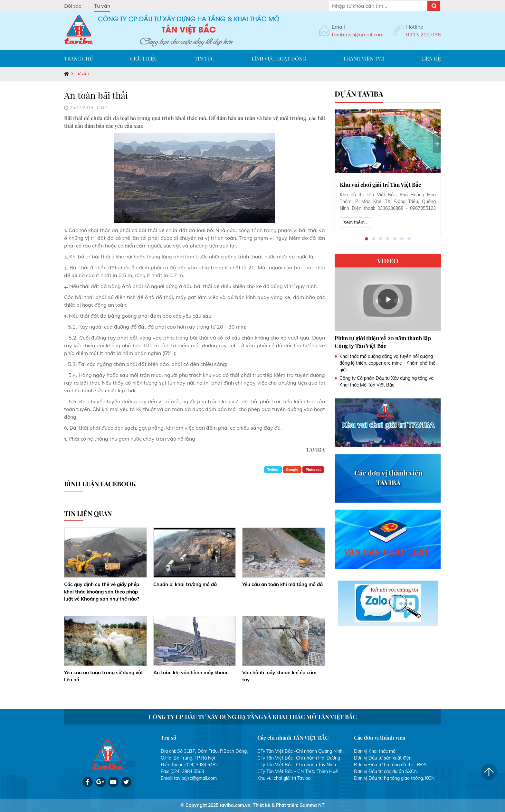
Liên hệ (431, 58)
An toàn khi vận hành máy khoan (191, 672)
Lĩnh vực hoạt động (279, 58)
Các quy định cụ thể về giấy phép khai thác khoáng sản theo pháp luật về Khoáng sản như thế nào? (102, 592)
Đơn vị (361, 751)
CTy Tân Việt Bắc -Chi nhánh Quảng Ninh (300, 751)
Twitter (273, 470)
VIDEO (388, 261)
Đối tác (73, 6)
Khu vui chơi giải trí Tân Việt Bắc (380, 184)
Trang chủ (79, 58)
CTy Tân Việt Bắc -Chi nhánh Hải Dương (299, 758)
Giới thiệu (144, 58)
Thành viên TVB (364, 58)
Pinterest (313, 470)
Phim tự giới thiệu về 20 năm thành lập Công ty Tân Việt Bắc (383, 342)
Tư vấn (102, 6)
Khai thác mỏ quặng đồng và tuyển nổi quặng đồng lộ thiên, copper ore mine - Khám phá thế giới (387, 363)
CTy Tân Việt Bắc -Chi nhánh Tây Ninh (297, 765)
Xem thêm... (355, 222)
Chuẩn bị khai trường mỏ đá (185, 584)
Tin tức (205, 58)
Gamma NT (312, 805)
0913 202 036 (424, 34)
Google (292, 470)
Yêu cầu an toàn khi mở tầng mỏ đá (282, 584)
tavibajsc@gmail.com (358, 34)
